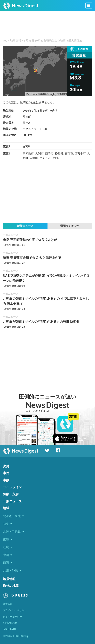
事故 (6, 480)
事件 (6, 473)
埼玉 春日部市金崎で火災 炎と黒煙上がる (32, 258)
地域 (6, 508)
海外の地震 (11, 586)
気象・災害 (11, 494)
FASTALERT (10, 629)
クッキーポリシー (12, 617)
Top (5, 41)
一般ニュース (11, 235)
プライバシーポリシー (15, 610)
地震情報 (9, 579)
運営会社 (8, 604)
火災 (6, 466)
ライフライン (12, 487)
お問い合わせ (10, 623)
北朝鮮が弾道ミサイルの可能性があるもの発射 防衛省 (41, 322)
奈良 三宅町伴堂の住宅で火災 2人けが (30, 240)
